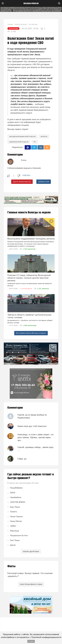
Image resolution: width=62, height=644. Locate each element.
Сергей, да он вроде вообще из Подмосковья (32, 416)
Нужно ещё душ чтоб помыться (32, 426)
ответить (26, 175)
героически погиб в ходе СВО (19, 142)
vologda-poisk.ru (31, 4)
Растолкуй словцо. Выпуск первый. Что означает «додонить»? (30, 575)
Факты (11, 566)
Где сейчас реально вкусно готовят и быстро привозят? (31, 476)
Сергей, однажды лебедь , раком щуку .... (35, 449)
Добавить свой (44, 182)
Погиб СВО (44, 136)
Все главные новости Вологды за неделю (31, 333)
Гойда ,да (22, 459)
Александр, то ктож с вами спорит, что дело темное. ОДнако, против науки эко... (35, 437)
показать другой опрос (31, 551)
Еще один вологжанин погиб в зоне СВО (22, 136)
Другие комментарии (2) (22, 182)
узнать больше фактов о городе (31, 584)
